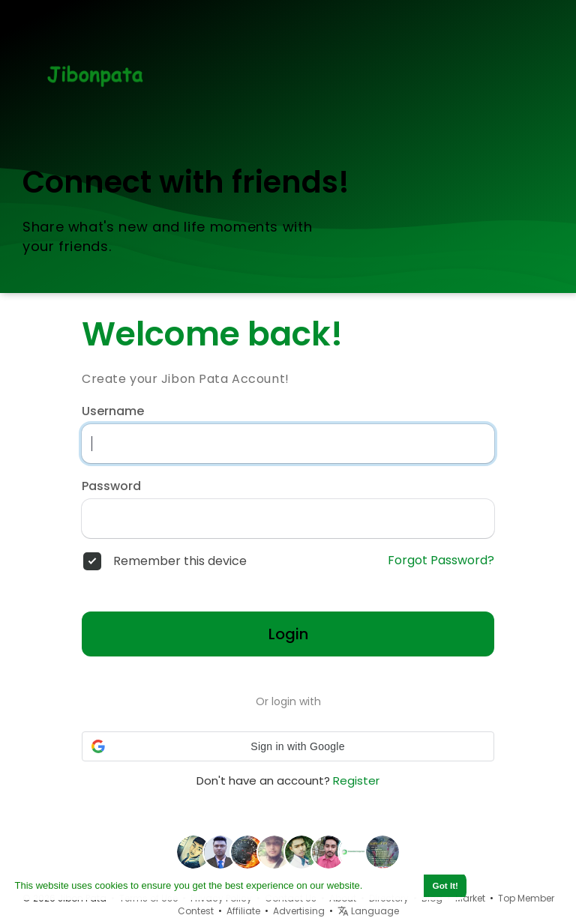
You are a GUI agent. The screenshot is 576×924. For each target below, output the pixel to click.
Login (288, 634)
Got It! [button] (445, 885)
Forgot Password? (441, 561)
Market (470, 898)
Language (368, 911)
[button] (288, 746)
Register (356, 780)
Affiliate (243, 911)
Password (111, 486)
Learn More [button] (392, 885)
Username (113, 411)
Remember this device (180, 561)
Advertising (299, 911)
